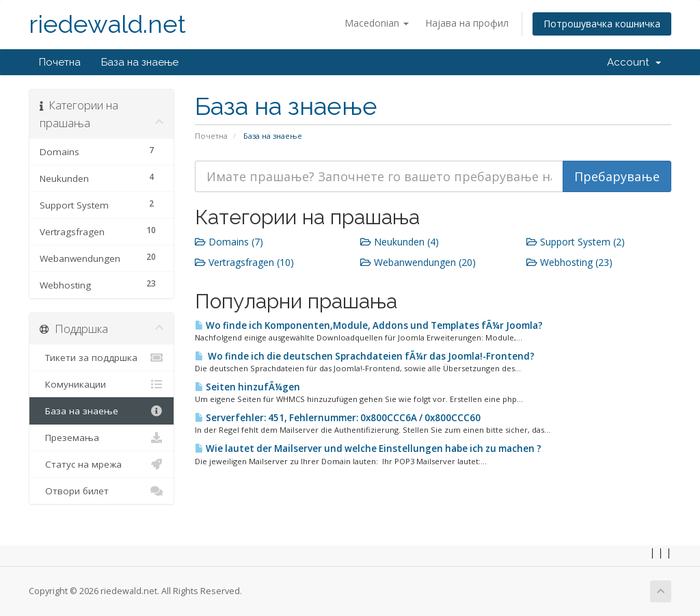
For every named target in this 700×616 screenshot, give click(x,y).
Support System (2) (576, 242)
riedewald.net (107, 24)
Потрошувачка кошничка (602, 24)
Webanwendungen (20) (418, 262)
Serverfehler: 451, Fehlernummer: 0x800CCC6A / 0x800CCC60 (338, 418)
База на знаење (140, 62)
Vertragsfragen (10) (244, 262)
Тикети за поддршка (102, 358)
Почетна (60, 62)
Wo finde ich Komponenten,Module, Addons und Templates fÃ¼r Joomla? (369, 325)
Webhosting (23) (569, 262)
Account (634, 62)
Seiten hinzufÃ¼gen (247, 387)
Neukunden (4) (400, 242)
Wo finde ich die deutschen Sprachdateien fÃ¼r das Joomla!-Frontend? (365, 356)
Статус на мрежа (102, 464)
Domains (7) (229, 242)
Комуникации (102, 384)
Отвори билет (102, 491)
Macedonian (377, 23)
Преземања (102, 438)
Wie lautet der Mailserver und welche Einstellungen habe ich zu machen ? (368, 448)
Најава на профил (467, 23)
